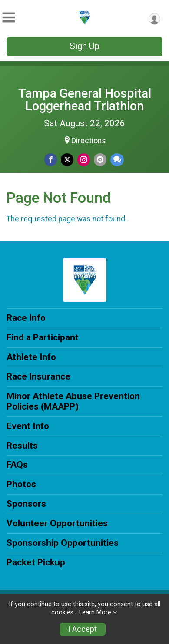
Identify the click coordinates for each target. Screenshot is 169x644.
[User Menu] (154, 19)
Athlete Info (31, 357)
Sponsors (26, 504)
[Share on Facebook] (51, 160)
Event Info (28, 426)
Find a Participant (43, 337)
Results (22, 446)
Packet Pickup (36, 562)
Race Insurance (38, 376)
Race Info (26, 318)
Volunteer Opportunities (57, 523)
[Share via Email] (100, 160)
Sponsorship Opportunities (63, 543)
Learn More (95, 613)
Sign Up (84, 46)
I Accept (83, 629)
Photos (21, 484)
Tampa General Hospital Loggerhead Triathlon (85, 100)
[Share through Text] (117, 160)
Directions (89, 141)
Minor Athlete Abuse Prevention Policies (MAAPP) (73, 401)
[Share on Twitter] (67, 160)
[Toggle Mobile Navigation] (9, 18)
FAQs (17, 465)
